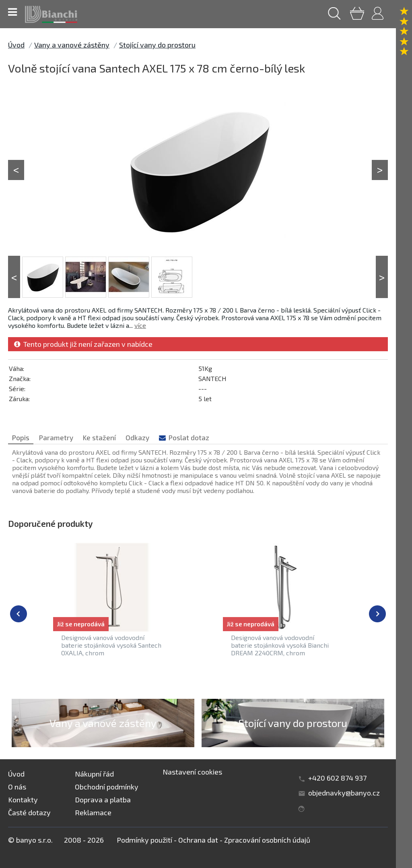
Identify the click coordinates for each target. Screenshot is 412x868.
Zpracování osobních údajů (267, 840)
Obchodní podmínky (107, 787)
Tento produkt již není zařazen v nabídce (83, 344)
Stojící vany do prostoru (157, 45)
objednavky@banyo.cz (344, 793)
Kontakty (23, 800)
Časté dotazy (29, 812)
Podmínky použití (144, 840)
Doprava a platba (103, 800)
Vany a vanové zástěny (72, 45)
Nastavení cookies (192, 772)
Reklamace (93, 812)
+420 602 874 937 (337, 778)
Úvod (16, 45)
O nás (17, 787)
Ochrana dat (198, 840)
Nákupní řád (94, 774)
